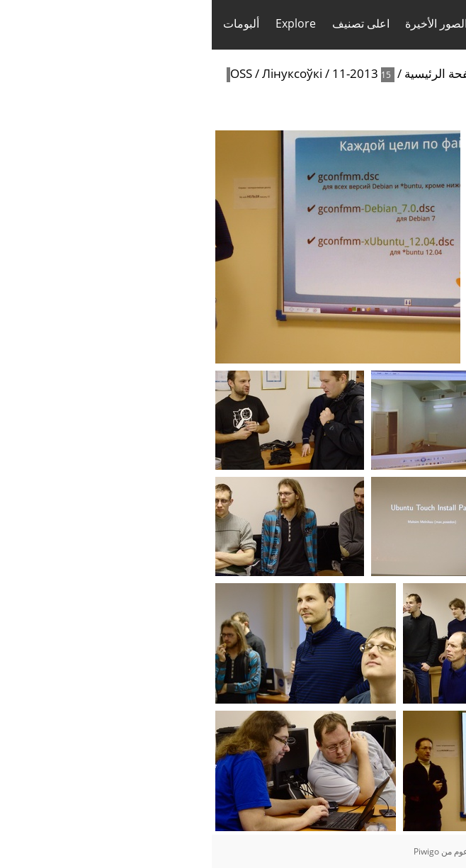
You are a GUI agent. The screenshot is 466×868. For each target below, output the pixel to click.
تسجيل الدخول (424, 24)
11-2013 (143, 73)
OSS (29, 73)
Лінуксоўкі (80, 73)
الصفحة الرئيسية (234, 73)
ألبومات (29, 23)
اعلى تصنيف (149, 23)
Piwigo (215, 851)
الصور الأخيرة (225, 23)
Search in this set (381, 108)
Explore (84, 23)
